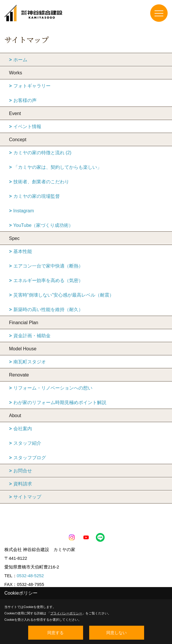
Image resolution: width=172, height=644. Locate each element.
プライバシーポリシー (66, 613)
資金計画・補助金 (32, 336)
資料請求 (23, 484)
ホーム (20, 60)
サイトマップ (27, 497)
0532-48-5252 (30, 576)
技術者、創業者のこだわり (41, 182)
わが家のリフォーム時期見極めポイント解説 (60, 402)
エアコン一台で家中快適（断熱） (48, 266)
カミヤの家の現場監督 (37, 196)
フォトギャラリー (32, 86)
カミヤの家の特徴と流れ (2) (42, 153)
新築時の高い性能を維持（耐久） (48, 310)
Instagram (24, 211)
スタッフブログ (30, 458)
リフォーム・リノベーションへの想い (53, 388)
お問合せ (23, 471)
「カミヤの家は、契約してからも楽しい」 (58, 167)
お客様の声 (25, 100)
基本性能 (23, 251)
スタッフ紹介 (27, 443)
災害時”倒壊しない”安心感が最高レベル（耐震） (64, 295)
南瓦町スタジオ (30, 362)
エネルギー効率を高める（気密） (48, 280)
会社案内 (23, 429)
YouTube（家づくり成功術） (43, 225)
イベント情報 (27, 127)
